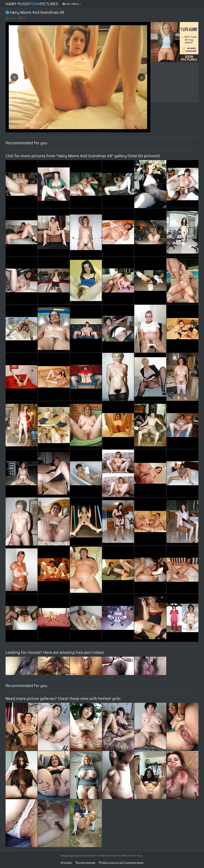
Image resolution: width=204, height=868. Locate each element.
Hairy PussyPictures (32, 4)
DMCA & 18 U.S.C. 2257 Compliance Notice (121, 863)
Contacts (66, 863)
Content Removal (85, 863)
